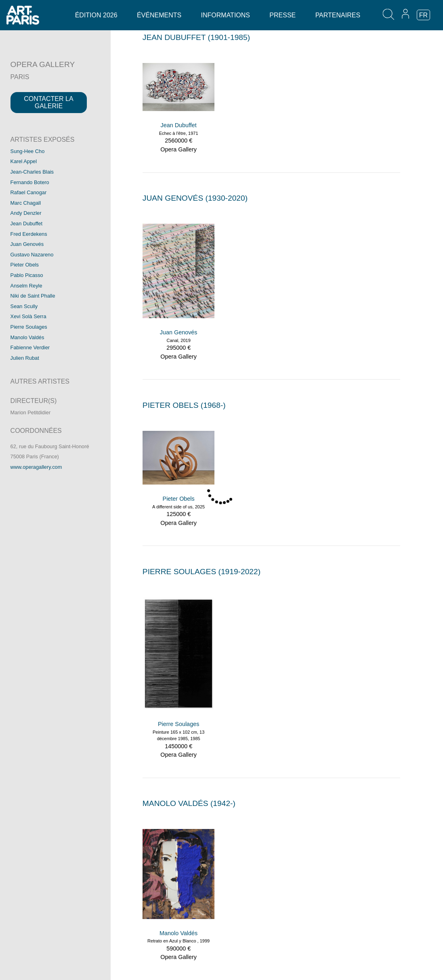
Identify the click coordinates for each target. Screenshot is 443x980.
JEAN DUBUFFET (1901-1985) (196, 37)
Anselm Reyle (26, 286)
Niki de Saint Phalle (33, 296)
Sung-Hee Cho (28, 151)
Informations (226, 15)
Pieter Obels (25, 265)
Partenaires (338, 15)
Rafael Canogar (29, 192)
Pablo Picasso (27, 275)
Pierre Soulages (29, 327)
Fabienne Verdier (30, 347)
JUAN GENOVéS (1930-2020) (195, 198)
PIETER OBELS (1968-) (184, 405)
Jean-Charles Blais (32, 172)
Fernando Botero (30, 182)
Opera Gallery (178, 149)
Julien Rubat (25, 358)
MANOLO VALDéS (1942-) (189, 803)
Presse (282, 15)
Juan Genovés (27, 244)
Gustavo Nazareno (32, 255)
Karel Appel (24, 161)
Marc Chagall (26, 203)
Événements (159, 15)
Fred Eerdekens (29, 234)
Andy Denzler (26, 213)
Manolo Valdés (27, 337)
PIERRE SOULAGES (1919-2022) (202, 572)
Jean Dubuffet (26, 223)
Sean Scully (24, 306)
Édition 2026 (96, 15)
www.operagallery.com (36, 467)
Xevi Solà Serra (28, 316)
